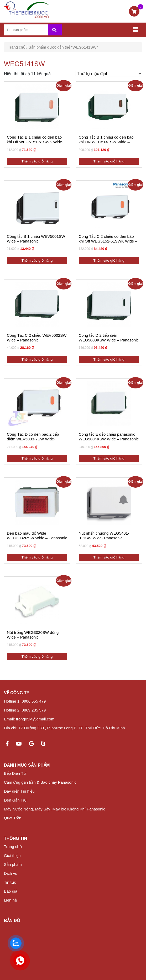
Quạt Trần (13, 818)
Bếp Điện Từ (15, 773)
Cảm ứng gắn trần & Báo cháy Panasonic (40, 782)
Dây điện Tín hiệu (19, 791)
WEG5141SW (24, 64)
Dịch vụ (11, 873)
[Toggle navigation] (135, 30)
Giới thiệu (12, 855)
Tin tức (10, 882)
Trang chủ (17, 47)
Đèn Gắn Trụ (15, 800)
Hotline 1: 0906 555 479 (25, 701)
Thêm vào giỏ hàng (37, 161)
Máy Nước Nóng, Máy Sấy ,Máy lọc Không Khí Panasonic (54, 809)
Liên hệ (10, 900)
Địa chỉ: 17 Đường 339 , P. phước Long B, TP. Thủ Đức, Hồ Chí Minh (64, 728)
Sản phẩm (13, 864)
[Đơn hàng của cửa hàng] (109, 74)
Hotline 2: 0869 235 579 (25, 710)
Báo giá (11, 891)
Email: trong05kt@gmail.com (29, 719)
